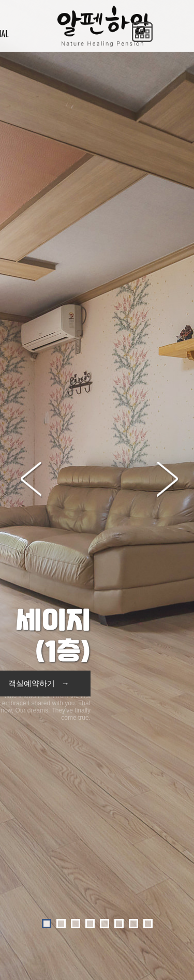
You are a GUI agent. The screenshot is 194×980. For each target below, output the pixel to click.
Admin (172, 954)
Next (172, 193)
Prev (35, 193)
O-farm (148, 954)
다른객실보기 (98, 852)
